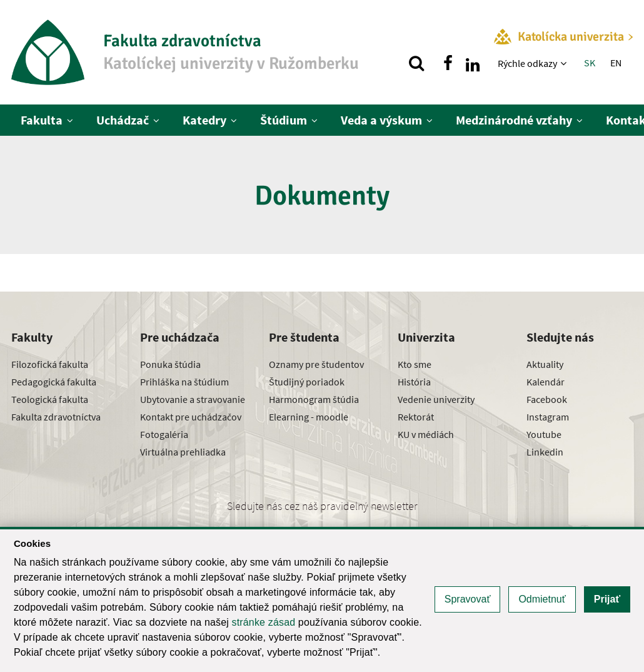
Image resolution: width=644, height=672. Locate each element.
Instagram (548, 417)
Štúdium (284, 120)
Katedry (204, 120)
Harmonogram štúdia (314, 399)
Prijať (607, 599)
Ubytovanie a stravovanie (193, 399)
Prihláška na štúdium (184, 382)
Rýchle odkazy (527, 63)
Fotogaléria (164, 434)
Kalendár (546, 382)
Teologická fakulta (50, 399)
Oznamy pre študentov (316, 364)
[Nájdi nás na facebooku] (448, 63)
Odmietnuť (542, 599)
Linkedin (545, 452)
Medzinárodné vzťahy (514, 120)
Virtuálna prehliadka (183, 452)
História (414, 382)
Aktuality (545, 364)
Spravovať (468, 599)
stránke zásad (264, 622)
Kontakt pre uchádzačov (191, 417)
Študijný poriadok (307, 382)
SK (590, 63)
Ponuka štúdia (170, 364)
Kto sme (415, 364)
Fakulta (42, 120)
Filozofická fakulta (50, 364)
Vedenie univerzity (436, 399)
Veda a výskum (381, 120)
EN (616, 63)
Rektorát (416, 417)
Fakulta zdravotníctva (56, 417)
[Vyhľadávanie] (416, 63)
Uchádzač (123, 120)
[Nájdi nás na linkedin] (473, 63)
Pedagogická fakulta (54, 382)
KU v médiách (426, 434)
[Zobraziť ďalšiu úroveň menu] (565, 63)
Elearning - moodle (309, 417)
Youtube (544, 434)
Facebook (547, 399)
